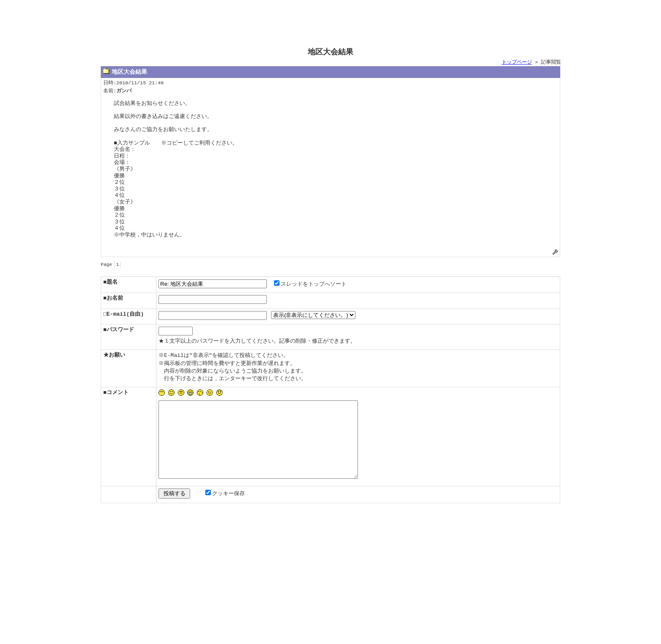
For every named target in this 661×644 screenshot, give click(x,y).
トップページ (517, 62)
